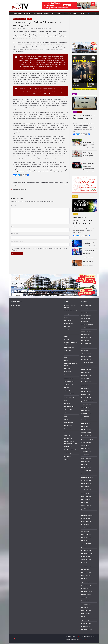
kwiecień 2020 (85, 534)
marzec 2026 (85, 309)
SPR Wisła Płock (68, 422)
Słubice (66, 432)
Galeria (46, 14)
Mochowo (66, 375)
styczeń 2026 (85, 315)
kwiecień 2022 (85, 458)
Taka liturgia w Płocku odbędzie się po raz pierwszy (25, 184)
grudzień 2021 (85, 471)
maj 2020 (84, 531)
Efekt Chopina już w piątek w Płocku (88, 262)
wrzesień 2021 (85, 480)
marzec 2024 (85, 385)
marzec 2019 (85, 576)
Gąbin (65, 336)
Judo (65, 360)
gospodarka (30, 28)
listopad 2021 (85, 474)
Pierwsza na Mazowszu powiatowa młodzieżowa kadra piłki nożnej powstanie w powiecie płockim (89, 167)
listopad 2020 (85, 512)
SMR (46, 28)
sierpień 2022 (85, 445)
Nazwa (14, 227)
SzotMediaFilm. (83, 640)
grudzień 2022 (85, 433)
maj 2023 (84, 417)
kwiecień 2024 (85, 382)
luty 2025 (84, 350)
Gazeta (75, 14)
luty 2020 (84, 541)
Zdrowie (80, 112)
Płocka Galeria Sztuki (69, 407)
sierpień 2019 (85, 560)
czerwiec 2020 (85, 528)
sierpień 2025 (85, 331)
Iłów (65, 354)
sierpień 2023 (85, 407)
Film (65, 333)
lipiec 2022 (84, 449)
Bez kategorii (67, 314)
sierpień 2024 (85, 369)
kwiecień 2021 (85, 496)
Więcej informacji (16, 305)
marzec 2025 (85, 347)
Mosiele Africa (67, 378)
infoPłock (66, 351)
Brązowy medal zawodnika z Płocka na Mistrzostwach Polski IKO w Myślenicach (89, 155)
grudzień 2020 (85, 509)
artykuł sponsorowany (69, 311)
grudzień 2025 (85, 318)
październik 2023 (86, 401)
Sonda (65, 416)
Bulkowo (66, 327)
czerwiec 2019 (85, 566)
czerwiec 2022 (85, 452)
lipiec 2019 (84, 563)
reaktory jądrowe (41, 28)
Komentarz (15, 206)
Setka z (53, 14)
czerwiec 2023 (85, 414)
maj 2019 (84, 569)
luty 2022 (84, 464)
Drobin (65, 330)
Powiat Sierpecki (68, 397)
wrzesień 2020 (85, 518)
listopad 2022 (85, 436)
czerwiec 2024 (85, 376)
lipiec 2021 (84, 487)
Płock (65, 403)
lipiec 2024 (84, 372)
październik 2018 (86, 591)
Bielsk (65, 317)
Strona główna (17, 14)
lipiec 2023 (84, 410)
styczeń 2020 (85, 544)
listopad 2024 (85, 360)
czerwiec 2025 (85, 337)
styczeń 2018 (85, 620)
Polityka (66, 391)
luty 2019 (84, 579)
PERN (65, 388)
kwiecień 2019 (85, 572)
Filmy (59, 14)
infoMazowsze (38, 14)
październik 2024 (86, 363)
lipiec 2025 (84, 334)
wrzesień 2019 (85, 556)
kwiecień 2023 (85, 420)
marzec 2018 (85, 614)
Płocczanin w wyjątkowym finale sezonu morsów (84, 117)
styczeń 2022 (85, 468)
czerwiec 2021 (85, 490)
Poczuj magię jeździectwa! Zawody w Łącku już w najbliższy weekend (88, 143)
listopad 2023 (85, 398)
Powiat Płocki (67, 394)
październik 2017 (86, 630)
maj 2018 (84, 607)
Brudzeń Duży (67, 323)
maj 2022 (84, 455)
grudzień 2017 (85, 623)
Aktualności (28, 14)
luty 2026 (84, 312)
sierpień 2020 (85, 522)
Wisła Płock (67, 438)
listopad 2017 (85, 626)
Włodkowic (66, 453)
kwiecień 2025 (85, 344)
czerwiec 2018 (85, 604)
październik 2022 (86, 439)
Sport (75, 112)
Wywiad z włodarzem (69, 450)
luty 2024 (84, 388)
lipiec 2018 (84, 601)
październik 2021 (86, 477)
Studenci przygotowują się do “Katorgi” (88, 243)
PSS (65, 400)
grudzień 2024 (85, 357)
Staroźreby (66, 429)
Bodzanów (66, 320)
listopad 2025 (85, 322)
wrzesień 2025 (85, 328)
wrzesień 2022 (85, 442)
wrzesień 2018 (85, 595)
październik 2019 (86, 553)
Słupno (65, 435)
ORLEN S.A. (29, 19)
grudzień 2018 (85, 585)
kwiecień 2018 (85, 610)
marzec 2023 (85, 423)
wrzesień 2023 (85, 404)
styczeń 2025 (85, 353)
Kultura (67, 14)
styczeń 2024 (85, 391)
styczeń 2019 (85, 582)
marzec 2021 (85, 499)
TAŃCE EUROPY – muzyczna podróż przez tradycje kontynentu (83, 220)
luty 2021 (84, 502)
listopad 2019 (85, 550)
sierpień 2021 (85, 483)
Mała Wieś (66, 372)
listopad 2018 (85, 588)
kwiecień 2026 (85, 306)
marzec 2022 (85, 461)
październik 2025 (86, 325)
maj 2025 (84, 341)
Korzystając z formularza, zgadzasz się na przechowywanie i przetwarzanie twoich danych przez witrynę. (40, 249)
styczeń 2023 (85, 429)
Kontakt (82, 14)
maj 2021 (84, 493)
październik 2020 (86, 515)
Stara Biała (66, 426)
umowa (49, 28)
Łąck (65, 459)
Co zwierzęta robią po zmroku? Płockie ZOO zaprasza (55, 184)
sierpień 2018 (85, 598)
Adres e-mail (15, 234)
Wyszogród (67, 447)
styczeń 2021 (85, 506)
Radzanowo (67, 410)
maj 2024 (84, 379)
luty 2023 (84, 426)
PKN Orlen (35, 28)
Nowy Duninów (68, 381)
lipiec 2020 (84, 525)
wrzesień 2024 (85, 366)
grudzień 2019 (85, 547)
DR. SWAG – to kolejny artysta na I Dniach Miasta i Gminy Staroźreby (88, 253)
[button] (61, 14)
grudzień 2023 (85, 395)
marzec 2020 (85, 537)
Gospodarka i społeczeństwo (19, 19)
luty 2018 (84, 617)
